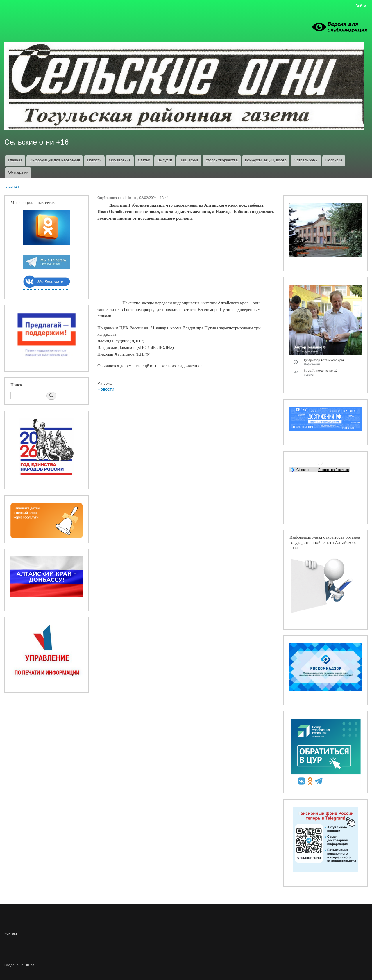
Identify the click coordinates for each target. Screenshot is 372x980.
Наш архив (189, 160)
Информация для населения (55, 160)
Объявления (120, 160)
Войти (361, 6)
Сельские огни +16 (36, 142)
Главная (15, 160)
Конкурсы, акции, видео (266, 160)
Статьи (144, 160)
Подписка (334, 160)
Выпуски (165, 160)
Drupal (30, 965)
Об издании (18, 172)
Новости (94, 160)
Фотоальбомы (306, 160)
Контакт (11, 933)
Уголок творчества (222, 160)
